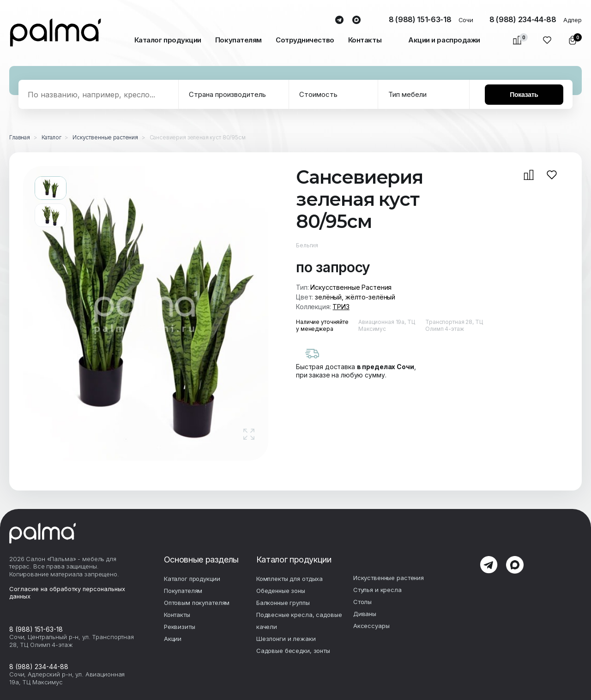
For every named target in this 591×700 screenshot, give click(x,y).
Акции (173, 639)
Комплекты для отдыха (289, 579)
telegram (339, 20)
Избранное (547, 40)
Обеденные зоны (281, 591)
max (356, 20)
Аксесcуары (371, 626)
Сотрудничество (305, 40)
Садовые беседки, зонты (293, 651)
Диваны (365, 614)
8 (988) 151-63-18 (420, 19)
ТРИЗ (341, 307)
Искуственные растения (389, 578)
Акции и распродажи (444, 40)
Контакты (365, 40)
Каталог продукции (168, 40)
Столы (362, 602)
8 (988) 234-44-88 (523, 19)
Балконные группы (283, 603)
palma (55, 33)
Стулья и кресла (377, 590)
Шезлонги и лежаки (286, 639)
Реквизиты (180, 627)
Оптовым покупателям (197, 603)
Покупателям (238, 40)
